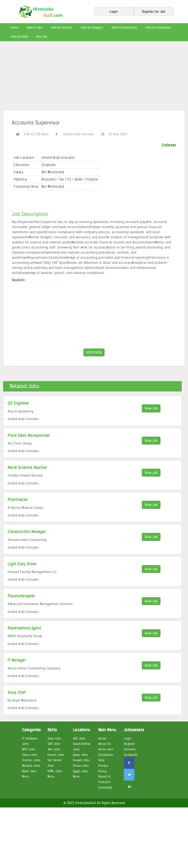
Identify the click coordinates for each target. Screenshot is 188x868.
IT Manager (17, 660)
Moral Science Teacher (27, 468)
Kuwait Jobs (81, 760)
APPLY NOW (94, 352)
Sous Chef (17, 692)
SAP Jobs (54, 744)
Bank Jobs (29, 771)
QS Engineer (18, 403)
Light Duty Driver (22, 564)
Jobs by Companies (158, 28)
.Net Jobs (54, 749)
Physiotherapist (21, 596)
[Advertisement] (94, 77)
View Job (151, 408)
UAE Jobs (79, 738)
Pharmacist (18, 500)
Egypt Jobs (81, 771)
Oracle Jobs (56, 755)
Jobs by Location (62, 28)
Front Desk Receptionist (29, 435)
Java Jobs (54, 738)
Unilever (169, 145)
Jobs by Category (92, 28)
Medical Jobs (31, 766)
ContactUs (105, 788)
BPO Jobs (29, 749)
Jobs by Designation (124, 28)
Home (14, 28)
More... (27, 776)
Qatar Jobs (80, 755)
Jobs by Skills (19, 37)
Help (102, 760)
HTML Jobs (55, 771)
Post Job (42, 37)
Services (130, 749)
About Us (104, 744)
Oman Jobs (81, 766)
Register (130, 744)
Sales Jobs (30, 755)
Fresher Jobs (31, 760)
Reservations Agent (24, 628)
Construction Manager (27, 532)
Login (128, 738)
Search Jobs (35, 28)
